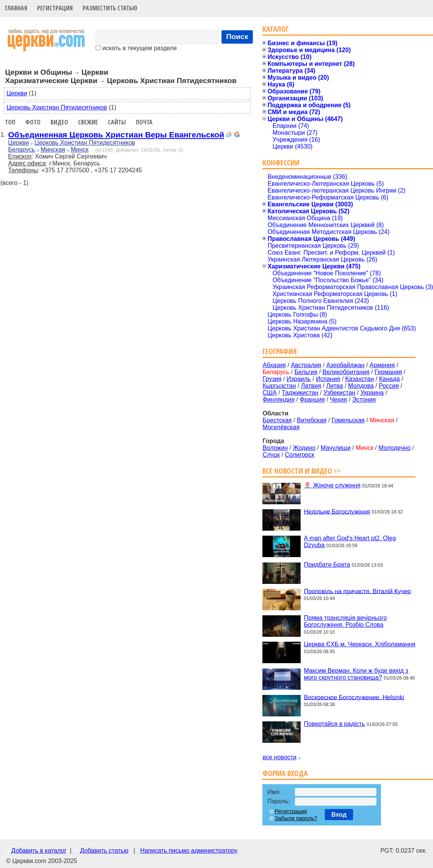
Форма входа (285, 773)
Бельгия (306, 372)
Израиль (299, 379)
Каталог (276, 29)
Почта (144, 122)
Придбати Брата (327, 565)
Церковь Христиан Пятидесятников (57, 107)
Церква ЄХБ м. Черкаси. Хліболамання (360, 644)
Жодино (304, 448)
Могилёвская (281, 427)
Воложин (275, 448)
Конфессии (281, 163)
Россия (389, 386)
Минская (53, 150)
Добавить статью (104, 851)
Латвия (311, 386)
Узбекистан (339, 393)
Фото (33, 122)
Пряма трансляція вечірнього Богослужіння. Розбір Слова (345, 621)
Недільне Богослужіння (337, 511)
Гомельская (348, 420)
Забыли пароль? (296, 818)
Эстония (364, 400)
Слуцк (271, 455)
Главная (16, 8)
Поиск (237, 37)
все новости (279, 757)
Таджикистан (300, 393)
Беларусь (21, 150)
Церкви (17, 93)
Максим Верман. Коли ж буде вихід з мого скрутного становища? (356, 674)
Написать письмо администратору (189, 851)
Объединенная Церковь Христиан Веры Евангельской (116, 135)
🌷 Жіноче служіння (332, 485)
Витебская (312, 420)
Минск (80, 150)
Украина (372, 393)
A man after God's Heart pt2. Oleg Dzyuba (350, 542)
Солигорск (300, 455)
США (269, 393)
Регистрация (55, 8)
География (280, 351)
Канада (389, 379)
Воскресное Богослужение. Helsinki (354, 697)
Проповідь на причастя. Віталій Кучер (357, 591)
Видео (59, 122)
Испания (328, 379)
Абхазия (274, 365)
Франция (312, 400)
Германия (388, 372)
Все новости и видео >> (302, 471)
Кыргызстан (279, 386)
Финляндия (278, 400)
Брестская (277, 420)
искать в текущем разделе (136, 48)
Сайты (117, 122)
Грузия (272, 379)
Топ (10, 122)
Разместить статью (110, 8)
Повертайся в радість (334, 724)
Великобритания (346, 372)
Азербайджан (345, 365)
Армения (382, 365)
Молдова (361, 386)
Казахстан (360, 379)
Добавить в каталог (39, 851)
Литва (335, 386)
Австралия (306, 365)
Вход (339, 815)
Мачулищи (335, 448)
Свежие (88, 122)
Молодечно (394, 448)
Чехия (338, 400)
